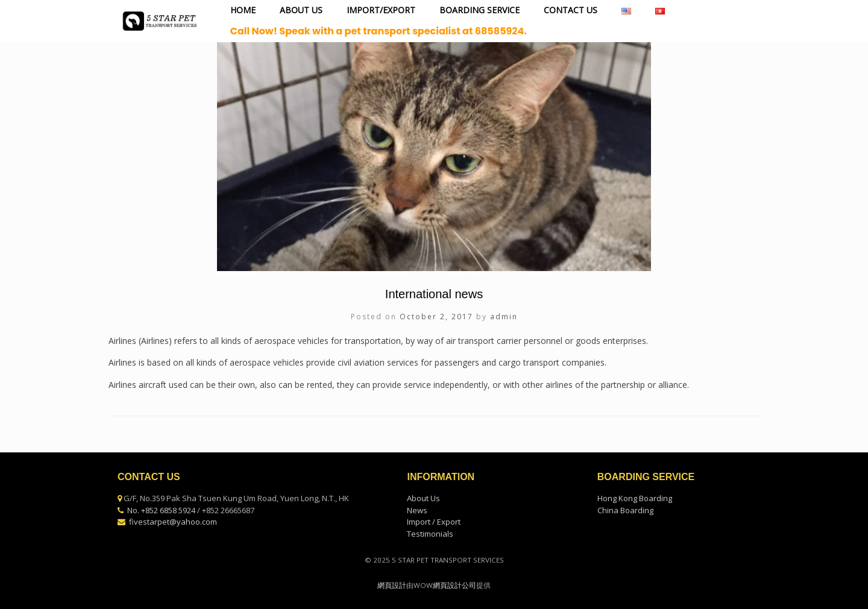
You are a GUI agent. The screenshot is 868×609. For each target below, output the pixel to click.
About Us (423, 498)
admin (504, 317)
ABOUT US (301, 10)
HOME (243, 10)
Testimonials (430, 534)
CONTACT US (571, 10)
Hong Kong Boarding (635, 498)
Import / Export (434, 522)
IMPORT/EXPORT (381, 10)
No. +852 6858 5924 (161, 510)
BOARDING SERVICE (480, 10)
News (417, 510)
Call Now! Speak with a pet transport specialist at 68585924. (379, 31)
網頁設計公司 (454, 585)
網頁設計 (392, 585)
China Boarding (625, 510)
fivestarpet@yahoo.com (173, 522)
